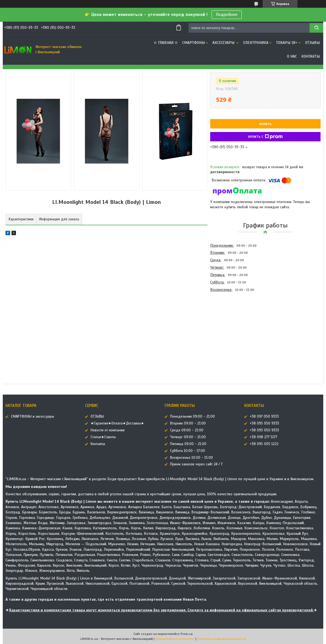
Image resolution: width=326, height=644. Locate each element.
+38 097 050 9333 (264, 417)
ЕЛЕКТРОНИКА (256, 43)
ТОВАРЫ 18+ (287, 43)
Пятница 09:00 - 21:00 (188, 444)
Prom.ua (187, 634)
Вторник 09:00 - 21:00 (188, 423)
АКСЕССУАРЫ (224, 43)
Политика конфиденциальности (221, 639)
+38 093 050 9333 (264, 430)
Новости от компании (108, 430)
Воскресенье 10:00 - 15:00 (192, 458)
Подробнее (227, 15)
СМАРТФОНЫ (193, 43)
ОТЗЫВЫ (312, 43)
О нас (292, 56)
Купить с (265, 137)
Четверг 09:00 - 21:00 (188, 437)
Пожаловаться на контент (175, 639)
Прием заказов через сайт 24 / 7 (196, 464)
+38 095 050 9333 (264, 423)
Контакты (310, 56)
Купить (265, 124)
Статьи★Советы (103, 437)
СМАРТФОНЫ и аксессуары (33, 417)
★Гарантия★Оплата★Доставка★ (117, 423)
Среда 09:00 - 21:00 (187, 430)
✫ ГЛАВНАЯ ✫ (166, 43)
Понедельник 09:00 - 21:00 (192, 417)
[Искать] (316, 28)
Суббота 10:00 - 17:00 (188, 451)
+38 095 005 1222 (264, 444)
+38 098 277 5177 (263, 437)
